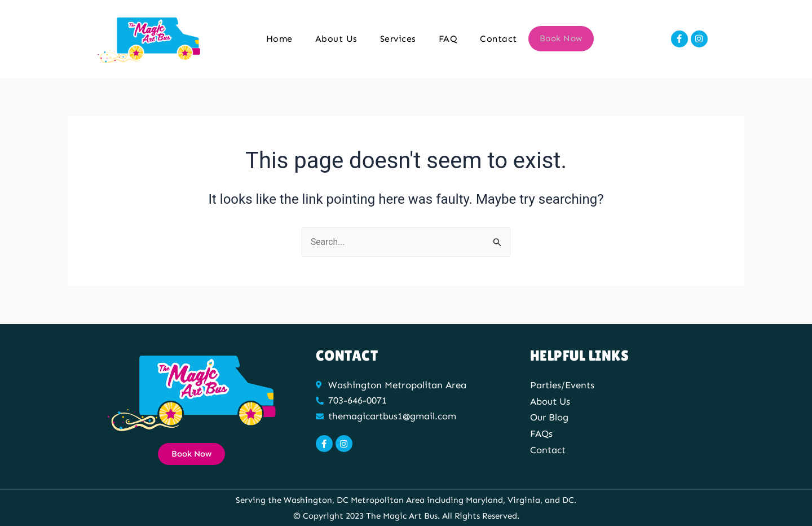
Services (398, 39)
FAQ (448, 39)
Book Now (561, 38)
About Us (336, 39)
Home (279, 39)
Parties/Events (563, 385)
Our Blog (550, 417)
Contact (499, 39)
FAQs (541, 433)
